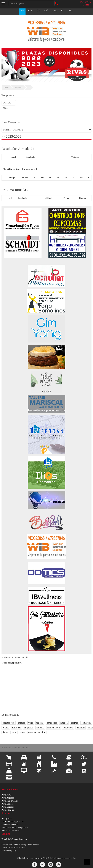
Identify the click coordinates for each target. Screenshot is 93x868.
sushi (14, 732)
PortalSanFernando (10, 801)
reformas (17, 728)
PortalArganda (8, 798)
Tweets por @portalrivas (12, 663)
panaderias (52, 723)
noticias (40, 728)
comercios (86, 723)
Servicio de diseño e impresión (15, 828)
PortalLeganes (8, 807)
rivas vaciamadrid (37, 732)
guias (22, 732)
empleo (22, 723)
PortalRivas (6, 795)
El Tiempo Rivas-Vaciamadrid (15, 657)
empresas (29, 728)
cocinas (74, 723)
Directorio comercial (10, 825)
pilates (6, 728)
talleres (40, 723)
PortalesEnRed (8, 810)
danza (5, 732)
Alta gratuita (7, 819)
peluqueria (68, 728)
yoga (31, 723)
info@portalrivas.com (17, 839)
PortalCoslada (7, 804)
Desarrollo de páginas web (13, 822)
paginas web (9, 723)
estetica (64, 723)
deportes (81, 728)
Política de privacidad (11, 831)
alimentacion (54, 728)
